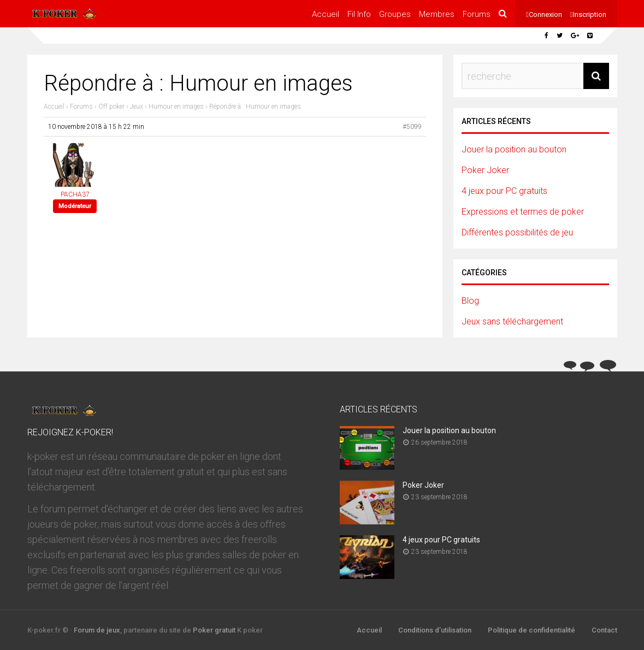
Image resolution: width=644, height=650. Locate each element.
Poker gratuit (214, 630)
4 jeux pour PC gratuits (504, 191)
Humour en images (176, 107)
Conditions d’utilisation (435, 630)
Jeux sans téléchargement (512, 321)
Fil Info (359, 14)
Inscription (590, 14)
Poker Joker (485, 170)
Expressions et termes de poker (523, 212)
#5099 (412, 127)
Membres (437, 14)
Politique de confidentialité (531, 630)
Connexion (545, 14)
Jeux (137, 107)
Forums (477, 14)
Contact (604, 630)
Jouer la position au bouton (514, 149)
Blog (470, 301)
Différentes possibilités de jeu (517, 232)
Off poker (111, 107)
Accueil (326, 14)
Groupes (395, 14)
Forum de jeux (97, 630)
